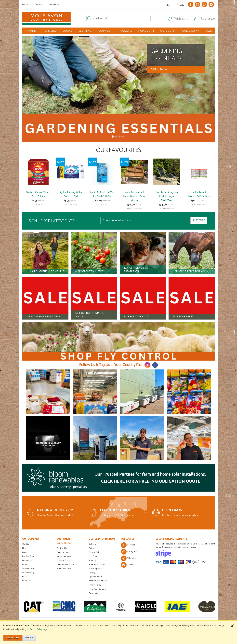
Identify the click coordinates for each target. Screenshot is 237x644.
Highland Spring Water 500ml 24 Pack (70, 194)
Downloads (94, 593)
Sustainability (28, 573)
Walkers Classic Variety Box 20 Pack (38, 194)
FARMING (31, 31)
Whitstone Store (64, 569)
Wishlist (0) (182, 19)
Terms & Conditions (98, 581)
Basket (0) (208, 19)
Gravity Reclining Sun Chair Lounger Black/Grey (167, 196)
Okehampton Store (65, 564)
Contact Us (54, 4)
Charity (25, 564)
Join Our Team (29, 556)
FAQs (25, 577)
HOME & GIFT (146, 31)
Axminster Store (64, 556)
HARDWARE (125, 31)
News (25, 548)
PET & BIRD (50, 31)
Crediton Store (63, 560)
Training (93, 560)
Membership (28, 560)
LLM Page (93, 556)
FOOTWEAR (105, 31)
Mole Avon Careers (97, 589)
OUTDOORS (167, 31)
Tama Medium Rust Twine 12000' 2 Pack (199, 194)
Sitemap (26, 581)
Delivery (40, 4)
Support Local (28, 569)
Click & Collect (95, 552)
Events (25, 552)
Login (170, 5)
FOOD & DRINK (190, 31)
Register (181, 5)
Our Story (26, 4)
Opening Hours (63, 552)
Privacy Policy (95, 585)
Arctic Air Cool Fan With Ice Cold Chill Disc (103, 194)
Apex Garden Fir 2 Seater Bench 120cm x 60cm (135, 196)
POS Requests (95, 569)
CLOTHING (85, 31)
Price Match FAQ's (97, 564)
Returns (92, 548)
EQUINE (67, 31)
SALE (209, 31)
